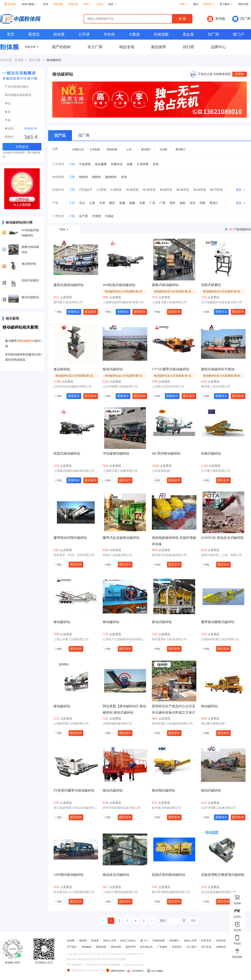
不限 (72, 164)
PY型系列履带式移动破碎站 (74, 790)
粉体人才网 (110, 941)
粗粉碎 (83, 177)
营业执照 (121, 959)
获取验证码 (31, 128)
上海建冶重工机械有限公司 (169, 302)
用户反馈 (206, 947)
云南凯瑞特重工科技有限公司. (220, 639)
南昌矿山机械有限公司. (118, 555)
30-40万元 (166, 190)
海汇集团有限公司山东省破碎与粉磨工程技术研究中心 (76, 808)
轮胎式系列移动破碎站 (169, 875)
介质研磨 (143, 164)
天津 (102, 203)
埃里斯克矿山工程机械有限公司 (74, 892)
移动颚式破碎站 (164, 790)
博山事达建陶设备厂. (215, 724)
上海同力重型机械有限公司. (121, 892)
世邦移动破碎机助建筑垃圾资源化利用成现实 (24, 357)
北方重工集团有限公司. (216, 471)
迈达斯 (163, 149)
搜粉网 (83, 941)
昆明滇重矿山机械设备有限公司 (172, 724)
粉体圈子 (174, 941)
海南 (182, 203)
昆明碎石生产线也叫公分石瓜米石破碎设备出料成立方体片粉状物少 (174, 710)
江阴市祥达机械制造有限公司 (73, 387)
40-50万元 (183, 190)
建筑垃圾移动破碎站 (69, 285)
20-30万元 (149, 190)
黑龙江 (214, 203)
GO (193, 921)
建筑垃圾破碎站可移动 (218, 369)
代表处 (109, 216)
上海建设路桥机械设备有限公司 (123, 302)
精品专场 (127, 47)
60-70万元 (217, 190)
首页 (11, 34)
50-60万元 (200, 190)
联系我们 (177, 947)
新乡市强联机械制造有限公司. (171, 892)
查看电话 (74, 312)
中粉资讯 (221, 941)
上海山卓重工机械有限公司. (72, 639)
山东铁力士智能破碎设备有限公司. (125, 639)
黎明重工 (181, 149)
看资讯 (34, 34)
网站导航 (243, 4)
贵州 (172, 203)
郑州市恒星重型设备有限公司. (122, 808)
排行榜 (188, 47)
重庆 (112, 203)
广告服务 (162, 947)
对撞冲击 (117, 164)
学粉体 (109, 34)
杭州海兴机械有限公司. (167, 808)
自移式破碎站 (211, 453)
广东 (152, 203)
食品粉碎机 (29, 264)
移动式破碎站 (30, 297)
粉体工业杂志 (128, 941)
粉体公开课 (190, 941)
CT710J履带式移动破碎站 (171, 369)
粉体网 (71, 941)
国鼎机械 (112, 149)
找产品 (60, 135)
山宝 (129, 149)
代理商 (96, 216)
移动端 (10, 4)
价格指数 (161, 34)
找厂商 (241, 19)
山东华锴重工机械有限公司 (120, 387)
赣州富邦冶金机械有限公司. (170, 555)
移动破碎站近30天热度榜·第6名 (222, 376)
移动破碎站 (62, 622)
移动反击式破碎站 (116, 875)
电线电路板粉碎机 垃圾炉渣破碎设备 (174, 541)
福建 (132, 203)
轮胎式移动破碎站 (67, 453)
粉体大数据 (29, 4)
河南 (202, 203)
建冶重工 (146, 149)
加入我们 (192, 947)
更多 (112, 4)
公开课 (84, 34)
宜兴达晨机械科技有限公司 (219, 892)
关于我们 (72, 947)
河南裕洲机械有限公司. (118, 724)
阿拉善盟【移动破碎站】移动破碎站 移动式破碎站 (124, 709)
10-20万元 (132, 190)
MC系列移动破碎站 (166, 453)
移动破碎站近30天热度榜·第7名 (173, 376)
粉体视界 (58, 4)
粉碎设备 (35, 60)
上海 (92, 203)
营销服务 (87, 947)
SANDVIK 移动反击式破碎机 (222, 538)
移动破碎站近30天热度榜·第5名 (124, 376)
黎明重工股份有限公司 (68, 302)
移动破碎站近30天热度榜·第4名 (222, 291)
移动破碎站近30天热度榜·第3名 (74, 376)
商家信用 (116, 947)
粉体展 (59, 34)
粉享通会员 (146, 947)
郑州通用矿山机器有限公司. (170, 639)
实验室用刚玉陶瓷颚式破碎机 (223, 875)
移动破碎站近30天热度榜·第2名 (173, 291)
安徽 (122, 203)
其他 (156, 164)
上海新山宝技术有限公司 (168, 387)
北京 (82, 203)
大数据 (134, 34)
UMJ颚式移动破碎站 (69, 875)
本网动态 (221, 947)
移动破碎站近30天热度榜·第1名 (124, 291)
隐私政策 (101, 947)
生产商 (83, 216)
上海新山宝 (78, 149)
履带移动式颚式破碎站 (70, 538)
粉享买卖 (73, 4)
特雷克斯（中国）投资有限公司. (74, 555)
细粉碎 (96, 177)
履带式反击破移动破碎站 (121, 538)
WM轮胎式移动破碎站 (30, 233)
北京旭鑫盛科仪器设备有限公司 (222, 302)
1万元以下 (86, 190)
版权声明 (131, 947)
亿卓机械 (95, 149)
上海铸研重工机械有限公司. (72, 724)
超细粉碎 (111, 177)
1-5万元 (101, 190)
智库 (46, 4)
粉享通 (208, 4)
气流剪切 (85, 164)
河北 (192, 203)
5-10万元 (116, 190)
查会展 (188, 34)
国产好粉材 (61, 47)
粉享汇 (87, 4)
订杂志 (100, 4)
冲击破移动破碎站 (116, 453)
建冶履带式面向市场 (24, 344)
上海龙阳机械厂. (163, 471)
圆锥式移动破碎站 (30, 250)
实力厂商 (95, 47)
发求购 (239, 74)
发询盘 (216, 19)
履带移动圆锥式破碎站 (218, 622)
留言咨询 (91, 312)
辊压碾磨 (101, 164)
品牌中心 (218, 47)
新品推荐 (159, 47)
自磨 (130, 164)
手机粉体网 (159, 941)
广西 (162, 203)
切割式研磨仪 (30, 281)
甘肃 (142, 203)
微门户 (238, 34)
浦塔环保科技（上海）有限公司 (222, 555)
